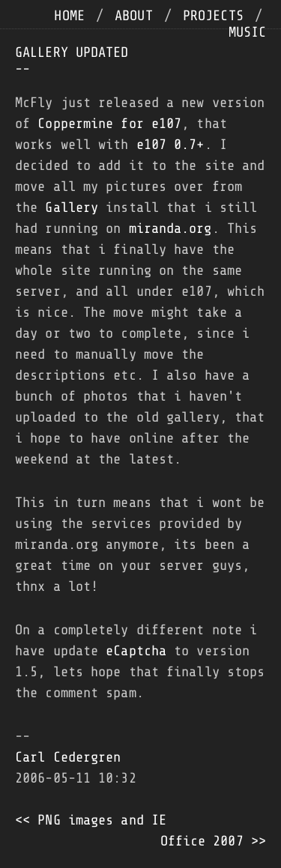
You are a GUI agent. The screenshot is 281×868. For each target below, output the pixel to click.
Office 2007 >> (213, 841)
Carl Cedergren (68, 757)
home (69, 16)
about (134, 16)
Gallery (72, 207)
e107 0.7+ (170, 145)
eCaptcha (136, 651)
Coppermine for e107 (109, 124)
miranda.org (170, 228)
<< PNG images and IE (91, 820)
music (248, 32)
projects (213, 16)
